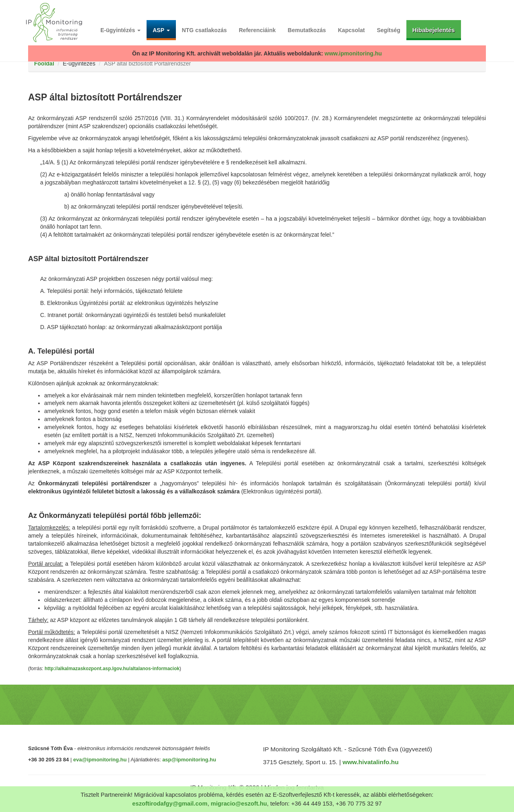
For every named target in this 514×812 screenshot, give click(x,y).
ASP (161, 30)
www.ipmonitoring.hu (353, 53)
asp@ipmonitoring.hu (189, 760)
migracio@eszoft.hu (239, 804)
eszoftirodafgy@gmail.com (170, 804)
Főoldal (44, 63)
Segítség (388, 30)
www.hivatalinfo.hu (371, 762)
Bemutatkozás (307, 30)
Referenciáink (257, 30)
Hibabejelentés (434, 30)
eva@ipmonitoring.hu (100, 760)
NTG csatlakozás (204, 30)
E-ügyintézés (120, 30)
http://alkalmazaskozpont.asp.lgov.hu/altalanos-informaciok (112, 669)
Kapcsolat (352, 30)
